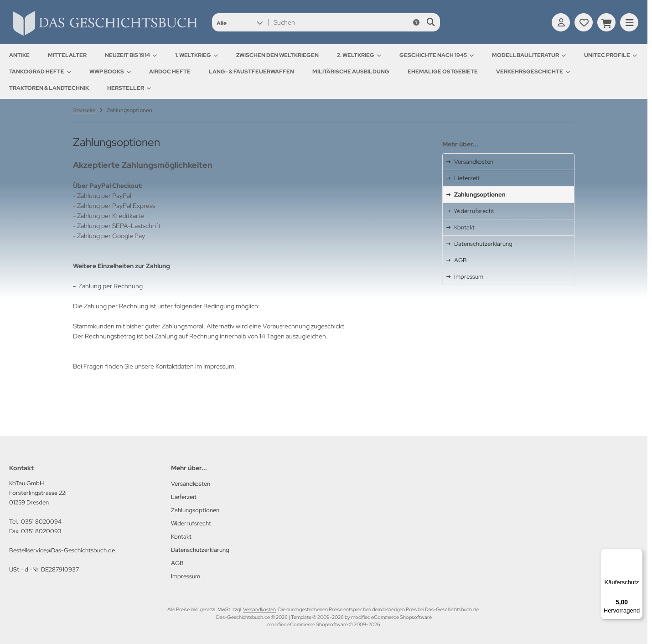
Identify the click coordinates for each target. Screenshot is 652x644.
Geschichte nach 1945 (437, 55)
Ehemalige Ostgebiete (443, 72)
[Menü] (637, 554)
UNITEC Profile (611, 55)
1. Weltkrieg (197, 55)
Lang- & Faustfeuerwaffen (251, 72)
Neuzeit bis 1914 (131, 55)
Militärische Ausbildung (351, 72)
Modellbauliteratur (529, 55)
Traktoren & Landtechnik (49, 88)
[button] (240, 22)
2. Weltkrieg (359, 55)
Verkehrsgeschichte (533, 72)
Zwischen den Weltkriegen (277, 55)
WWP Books (110, 72)
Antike (19, 55)
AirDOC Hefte (170, 72)
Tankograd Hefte (40, 72)
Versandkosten (259, 609)
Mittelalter (67, 55)
